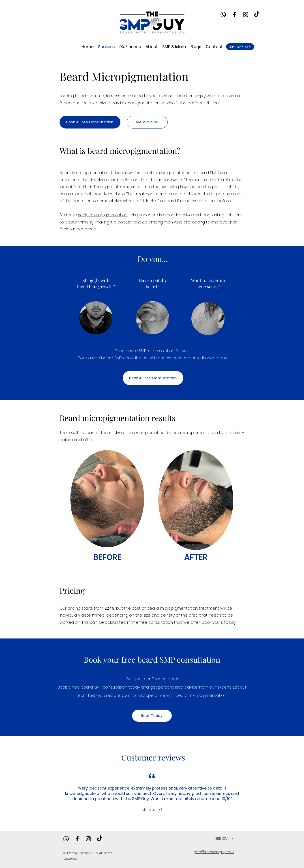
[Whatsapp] (223, 15)
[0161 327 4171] (240, 47)
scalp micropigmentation (103, 215)
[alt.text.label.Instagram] (246, 15)
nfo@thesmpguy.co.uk (215, 852)
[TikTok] (257, 15)
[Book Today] (152, 716)
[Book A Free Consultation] (90, 122)
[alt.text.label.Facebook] (234, 15)
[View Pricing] (147, 122)
